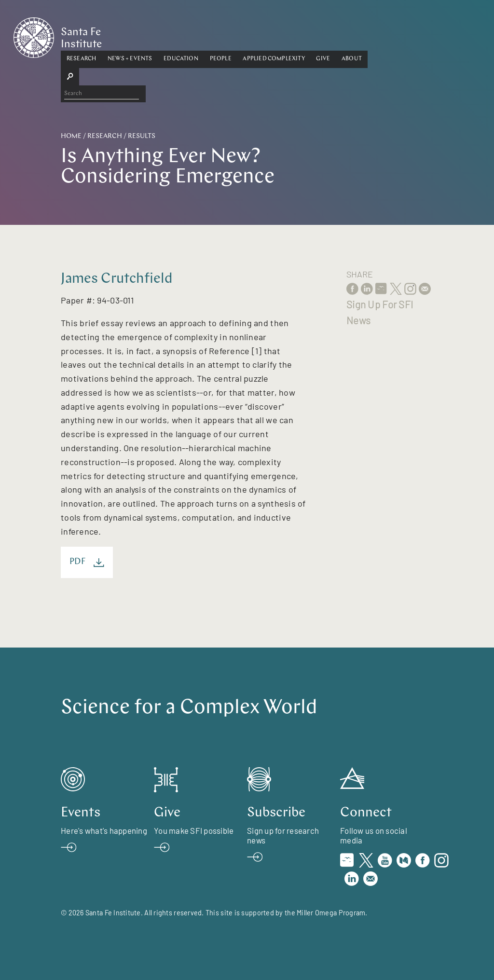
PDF (87, 562)
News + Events (177, 35)
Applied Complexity (321, 35)
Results (142, 136)
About (399, 35)
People (268, 35)
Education (228, 35)
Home (71, 136)
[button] (129, 36)
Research (129, 35)
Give (371, 35)
